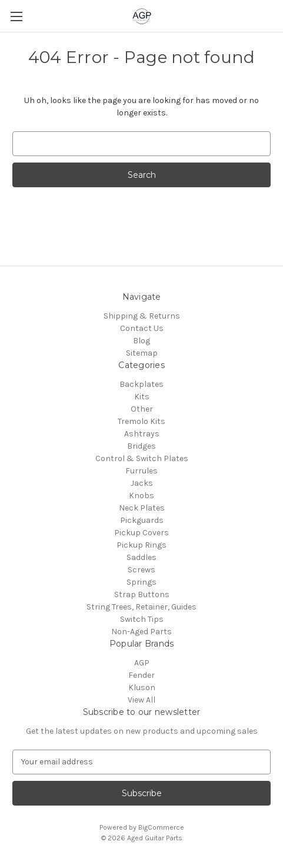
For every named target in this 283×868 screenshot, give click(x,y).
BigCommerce (161, 827)
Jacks (142, 483)
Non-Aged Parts (141, 632)
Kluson (142, 688)
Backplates (141, 384)
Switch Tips (142, 619)
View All (141, 700)
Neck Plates (142, 508)
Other (142, 409)
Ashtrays (142, 434)
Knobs (141, 496)
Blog (141, 341)
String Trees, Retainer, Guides (141, 607)
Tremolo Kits (141, 421)
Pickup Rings (141, 545)
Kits (142, 397)
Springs (141, 582)
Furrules (141, 471)
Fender (141, 675)
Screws (141, 570)
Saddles (141, 557)
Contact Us (142, 328)
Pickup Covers (141, 533)
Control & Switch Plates (142, 458)
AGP (142, 663)
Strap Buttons (142, 594)
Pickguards (142, 520)
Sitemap (142, 353)
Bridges (141, 446)
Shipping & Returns (142, 316)
